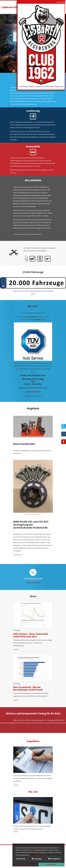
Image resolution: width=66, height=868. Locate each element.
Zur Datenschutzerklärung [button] (38, 855)
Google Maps (37, 859)
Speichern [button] (25, 865)
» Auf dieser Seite (7, 720)
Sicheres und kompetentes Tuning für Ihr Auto (33, 713)
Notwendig (21, 859)
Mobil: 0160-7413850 (33, 583)
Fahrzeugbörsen (54, 859)
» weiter (33, 294)
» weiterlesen (17, 555)
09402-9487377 (36, 392)
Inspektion (33, 741)
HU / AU (33, 792)
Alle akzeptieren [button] (51, 865)
